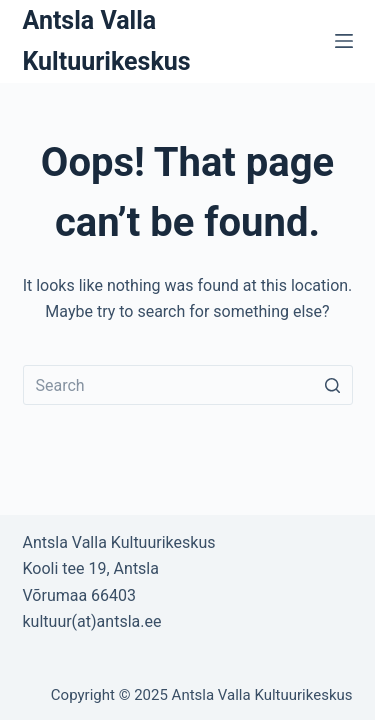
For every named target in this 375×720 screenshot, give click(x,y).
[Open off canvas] (344, 41)
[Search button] (333, 385)
